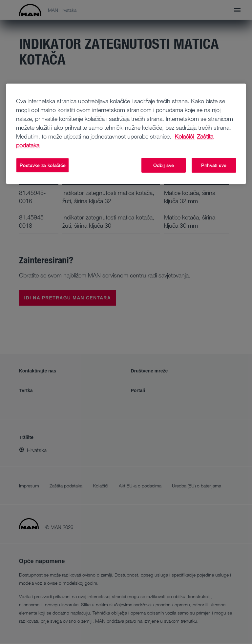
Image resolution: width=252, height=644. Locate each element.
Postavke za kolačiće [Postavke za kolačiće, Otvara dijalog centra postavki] (42, 165)
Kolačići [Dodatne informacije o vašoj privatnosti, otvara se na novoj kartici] (185, 136)
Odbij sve (163, 165)
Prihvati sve (214, 165)
